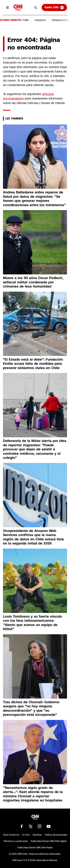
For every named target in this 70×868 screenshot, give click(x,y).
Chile (26, 20)
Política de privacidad (56, 835)
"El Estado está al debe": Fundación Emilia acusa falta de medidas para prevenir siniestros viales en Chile (33, 364)
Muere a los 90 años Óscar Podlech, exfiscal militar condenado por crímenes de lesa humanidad (33, 282)
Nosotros (37, 835)
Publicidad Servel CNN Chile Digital (49, 841)
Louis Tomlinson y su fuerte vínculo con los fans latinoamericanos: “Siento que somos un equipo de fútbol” (32, 623)
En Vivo (26, 835)
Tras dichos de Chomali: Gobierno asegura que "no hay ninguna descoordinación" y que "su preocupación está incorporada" (31, 708)
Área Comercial (11, 835)
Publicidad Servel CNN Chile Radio (35, 848)
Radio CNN (54, 7)
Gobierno (40, 20)
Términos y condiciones (16, 841)
